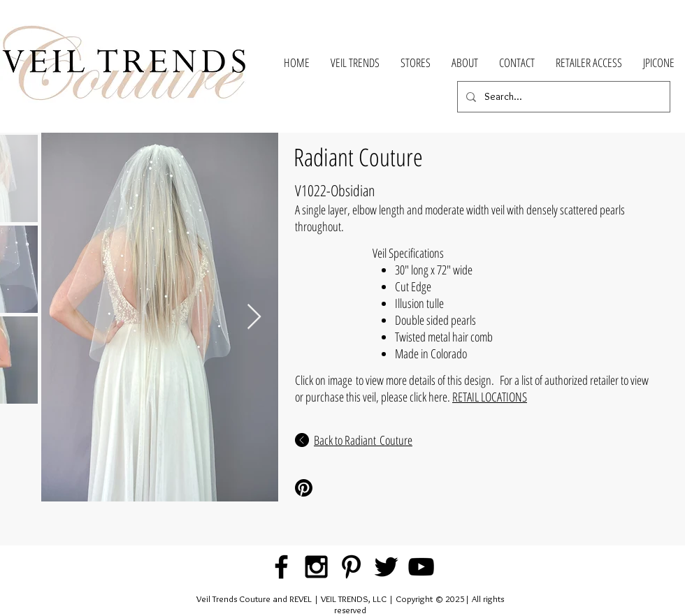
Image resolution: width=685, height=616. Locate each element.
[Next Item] (254, 317)
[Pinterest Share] (341, 488)
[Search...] (562, 97)
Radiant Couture (358, 157)
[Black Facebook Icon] (281, 567)
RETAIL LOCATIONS (490, 397)
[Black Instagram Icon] (316, 567)
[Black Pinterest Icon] (351, 567)
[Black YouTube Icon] (421, 567)
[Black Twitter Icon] (386, 567)
